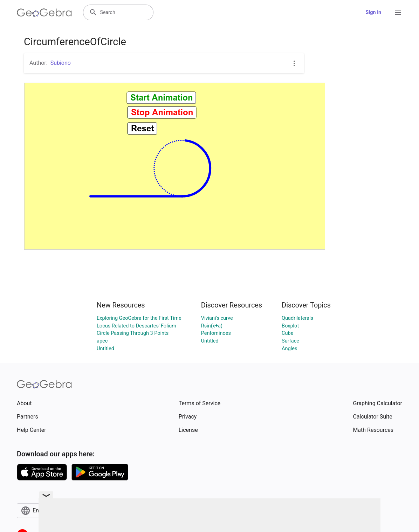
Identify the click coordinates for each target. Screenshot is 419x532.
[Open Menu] (398, 13)
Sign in (373, 12)
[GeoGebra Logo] (44, 13)
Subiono (61, 63)
